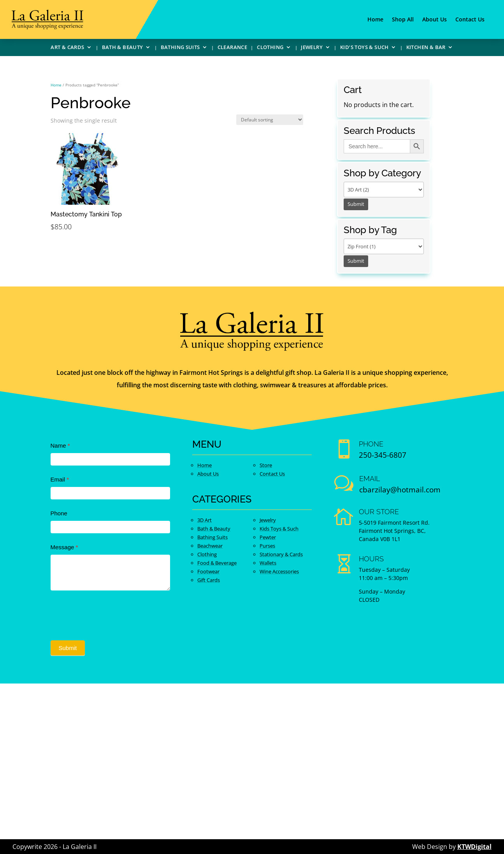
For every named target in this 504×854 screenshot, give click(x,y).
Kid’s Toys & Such (364, 48)
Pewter (268, 537)
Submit (68, 648)
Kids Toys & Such (279, 529)
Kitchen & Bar (426, 48)
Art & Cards (67, 48)
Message (64, 547)
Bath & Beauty (123, 48)
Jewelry (312, 48)
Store (266, 465)
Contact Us (470, 20)
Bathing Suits (180, 48)
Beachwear (210, 546)
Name (60, 445)
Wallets (268, 563)
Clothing (270, 48)
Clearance (233, 48)
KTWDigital (474, 847)
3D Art (205, 520)
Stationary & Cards (281, 554)
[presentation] (110, 613)
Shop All (403, 20)
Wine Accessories (279, 571)
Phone (59, 513)
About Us (435, 20)
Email (60, 479)
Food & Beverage (217, 563)
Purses (267, 546)
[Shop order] (270, 120)
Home (375, 20)
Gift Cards (209, 580)
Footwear (208, 571)
